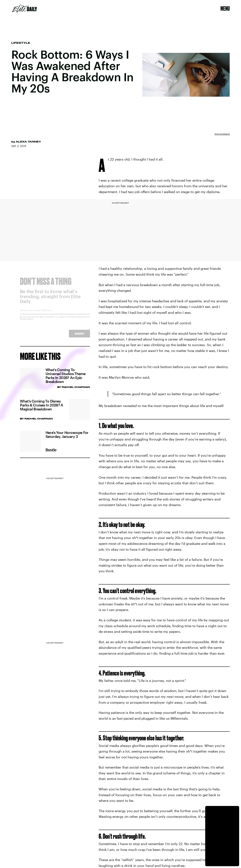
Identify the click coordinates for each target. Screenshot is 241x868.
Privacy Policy (26, 321)
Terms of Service (78, 319)
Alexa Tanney (28, 142)
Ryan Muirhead (222, 134)
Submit (79, 336)
